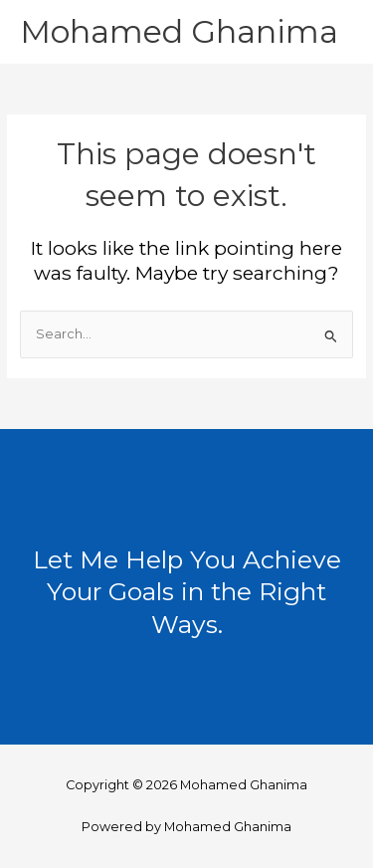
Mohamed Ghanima (179, 31)
